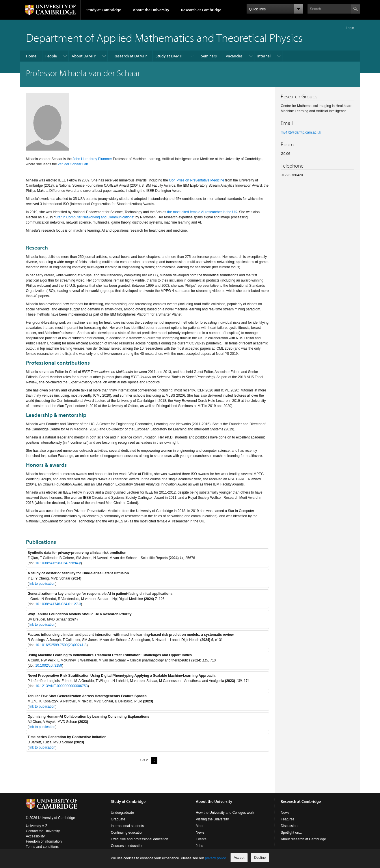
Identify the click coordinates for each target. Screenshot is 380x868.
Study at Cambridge (104, 10)
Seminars (209, 56)
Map (199, 826)
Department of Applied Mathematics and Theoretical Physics (164, 37)
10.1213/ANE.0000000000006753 (62, 686)
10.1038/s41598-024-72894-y (58, 563)
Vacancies (234, 56)
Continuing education (127, 833)
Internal (264, 56)
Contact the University (43, 831)
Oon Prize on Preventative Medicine (196, 180)
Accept (239, 858)
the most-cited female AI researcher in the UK (202, 212)
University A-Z (37, 826)
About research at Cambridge (303, 839)
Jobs (199, 846)
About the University (151, 10)
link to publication (42, 584)
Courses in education (127, 846)
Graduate (118, 819)
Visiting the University (212, 819)
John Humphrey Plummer (92, 159)
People (51, 56)
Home (31, 56)
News (200, 833)
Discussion (289, 826)
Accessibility (35, 836)
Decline (260, 858)
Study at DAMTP (169, 56)
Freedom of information (44, 841)
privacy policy (215, 858)
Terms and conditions (42, 847)
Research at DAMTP (130, 56)
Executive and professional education (140, 839)
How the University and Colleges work (225, 813)
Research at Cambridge (201, 10)
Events (201, 839)
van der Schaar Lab (73, 164)
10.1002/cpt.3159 (49, 665)
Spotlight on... (291, 833)
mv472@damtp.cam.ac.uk (301, 132)
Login (350, 28)
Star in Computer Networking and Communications (94, 217)
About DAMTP (84, 56)
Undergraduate (122, 813)
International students (127, 826)
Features (287, 819)
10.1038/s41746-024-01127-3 (58, 604)
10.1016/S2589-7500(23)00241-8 (61, 645)
